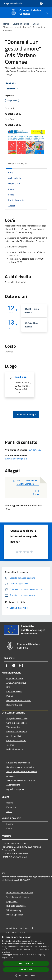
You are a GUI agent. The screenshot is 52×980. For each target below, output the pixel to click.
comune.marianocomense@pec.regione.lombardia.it (27, 877)
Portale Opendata (15, 915)
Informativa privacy (16, 932)
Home (6, 24)
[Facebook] (7, 666)
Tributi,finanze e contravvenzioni (22, 771)
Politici (10, 696)
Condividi (12, 83)
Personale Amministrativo (19, 700)
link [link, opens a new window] (11, 957)
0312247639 (35, 450)
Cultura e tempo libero (17, 723)
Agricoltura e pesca (15, 789)
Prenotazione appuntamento (20, 893)
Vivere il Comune (21, 24)
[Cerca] (46, 12)
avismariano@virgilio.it (16, 459)
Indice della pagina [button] (18, 164)
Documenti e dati (14, 705)
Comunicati (12, 807)
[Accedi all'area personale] (41, 4)
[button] (26, 975)
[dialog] (26, 956)
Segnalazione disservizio (18, 897)
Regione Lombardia (13, 3)
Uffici (9, 687)
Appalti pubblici (14, 736)
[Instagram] (21, 666)
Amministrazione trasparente (20, 928)
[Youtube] (14, 666)
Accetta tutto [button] (26, 963)
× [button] (49, 936)
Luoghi (10, 824)
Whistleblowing (14, 910)
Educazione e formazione (18, 763)
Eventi (36, 24)
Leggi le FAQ (12, 901)
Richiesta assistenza (16, 906)
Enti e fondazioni (14, 692)
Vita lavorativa (13, 727)
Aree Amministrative (16, 683)
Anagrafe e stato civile (17, 718)
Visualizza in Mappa (26, 414)
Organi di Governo (15, 678)
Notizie (10, 803)
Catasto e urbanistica (16, 740)
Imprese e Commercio (17, 732)
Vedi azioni (12, 89)
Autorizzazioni (13, 785)
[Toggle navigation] (6, 12)
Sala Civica (21, 377)
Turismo (10, 745)
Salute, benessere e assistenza (21, 780)
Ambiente (11, 776)
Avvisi (9, 811)
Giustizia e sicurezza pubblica (20, 767)
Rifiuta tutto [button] (26, 970)
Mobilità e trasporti (15, 749)
